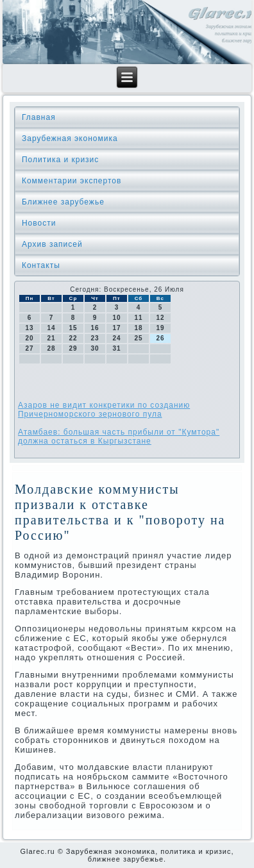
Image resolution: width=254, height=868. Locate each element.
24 (116, 338)
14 (51, 328)
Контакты (41, 265)
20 (29, 338)
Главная (39, 117)
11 (138, 318)
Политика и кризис (60, 160)
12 (160, 318)
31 (116, 348)
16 (95, 328)
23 (95, 338)
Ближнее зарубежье (63, 202)
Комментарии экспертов (72, 181)
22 (73, 338)
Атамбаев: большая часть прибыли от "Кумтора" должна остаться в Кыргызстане (119, 437)
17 (116, 328)
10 (116, 318)
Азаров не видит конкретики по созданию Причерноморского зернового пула (104, 410)
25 (138, 338)
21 (51, 338)
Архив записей (52, 244)
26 (160, 338)
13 (29, 328)
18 (138, 328)
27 (29, 348)
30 (95, 348)
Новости (39, 223)
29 (73, 348)
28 (51, 348)
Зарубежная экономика (70, 138)
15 (73, 328)
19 (160, 328)
